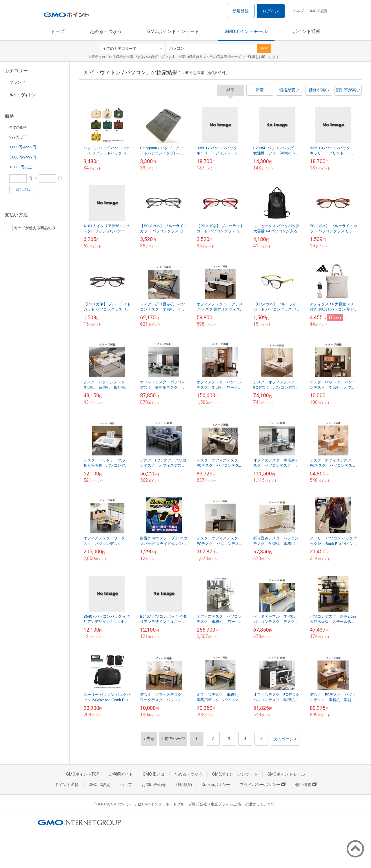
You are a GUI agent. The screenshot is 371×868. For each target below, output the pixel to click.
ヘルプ (299, 11)
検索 (264, 49)
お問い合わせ (154, 785)
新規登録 (241, 11)
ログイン (271, 11)
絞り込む (23, 189)
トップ (57, 31)
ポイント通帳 (307, 31)
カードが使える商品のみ (31, 228)
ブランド (17, 82)
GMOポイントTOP (83, 774)
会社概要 (306, 785)
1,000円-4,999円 (23, 147)
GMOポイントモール (246, 31)
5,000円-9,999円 (23, 157)
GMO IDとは (154, 774)
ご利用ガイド (121, 774)
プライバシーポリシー (263, 785)
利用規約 (184, 785)
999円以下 (18, 137)
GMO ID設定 (318, 11)
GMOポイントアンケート (173, 31)
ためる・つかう (106, 31)
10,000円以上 (21, 167)
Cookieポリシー (216, 785)
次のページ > (285, 739)
